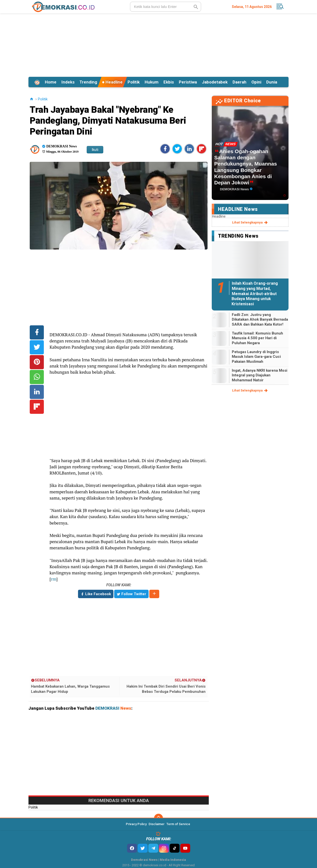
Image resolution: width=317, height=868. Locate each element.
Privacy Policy (136, 824)
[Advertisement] (158, 44)
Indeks (68, 82)
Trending (88, 82)
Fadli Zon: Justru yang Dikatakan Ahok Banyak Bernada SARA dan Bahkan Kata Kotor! (260, 320)
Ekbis (169, 82)
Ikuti (95, 150)
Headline (112, 82)
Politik (134, 82)
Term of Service (178, 824)
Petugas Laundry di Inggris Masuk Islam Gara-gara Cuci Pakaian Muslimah (256, 357)
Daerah (239, 82)
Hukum (152, 82)
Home (51, 82)
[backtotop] (158, 818)
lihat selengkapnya (250, 223)
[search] (166, 7)
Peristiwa (188, 82)
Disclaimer (157, 824)
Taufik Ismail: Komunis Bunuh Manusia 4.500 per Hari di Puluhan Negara (257, 338)
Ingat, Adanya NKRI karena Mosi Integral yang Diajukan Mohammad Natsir (260, 375)
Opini (256, 82)
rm (53, 579)
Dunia (272, 82)
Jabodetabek (215, 82)
